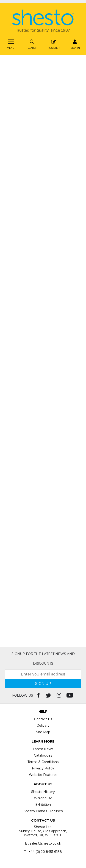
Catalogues (43, 755)
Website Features (43, 775)
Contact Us (43, 719)
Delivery (43, 726)
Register (54, 44)
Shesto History (43, 792)
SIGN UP (43, 684)
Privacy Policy (43, 768)
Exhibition (43, 805)
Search (32, 44)
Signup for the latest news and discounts (43, 659)
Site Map (43, 732)
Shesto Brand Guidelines (43, 811)
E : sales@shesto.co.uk (43, 843)
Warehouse (43, 798)
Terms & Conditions (43, 762)
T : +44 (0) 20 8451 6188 (43, 852)
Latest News (43, 749)
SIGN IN (75, 44)
